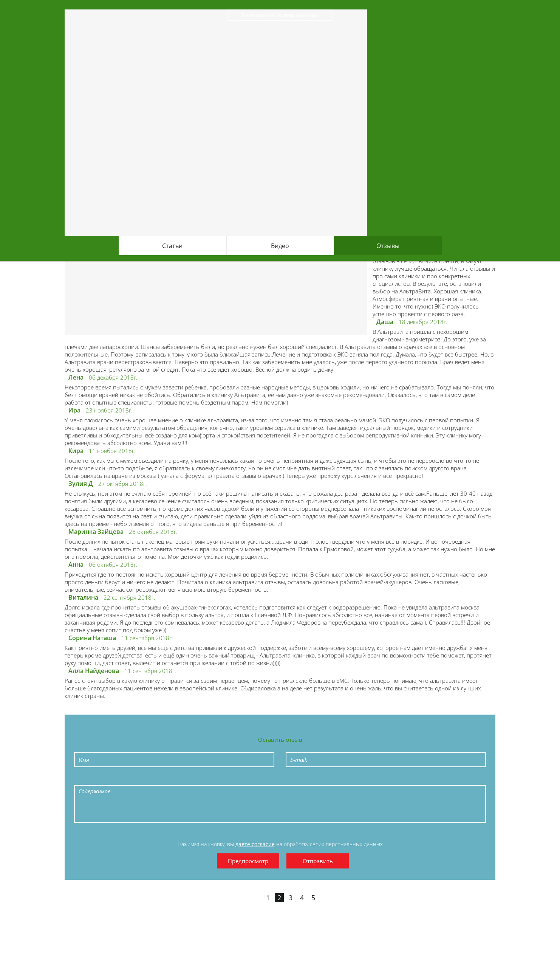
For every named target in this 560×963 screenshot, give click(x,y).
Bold (87, 779)
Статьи (172, 246)
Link (226, 779)
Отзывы (388, 246)
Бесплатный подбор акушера (280, 15)
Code (208, 779)
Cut (260, 779)
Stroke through (139, 779)
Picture (243, 779)
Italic (104, 779)
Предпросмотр (248, 861)
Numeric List (173, 779)
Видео (280, 246)
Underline (121, 779)
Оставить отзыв (280, 740)
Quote (191, 779)
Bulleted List (156, 779)
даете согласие (255, 844)
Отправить (318, 861)
